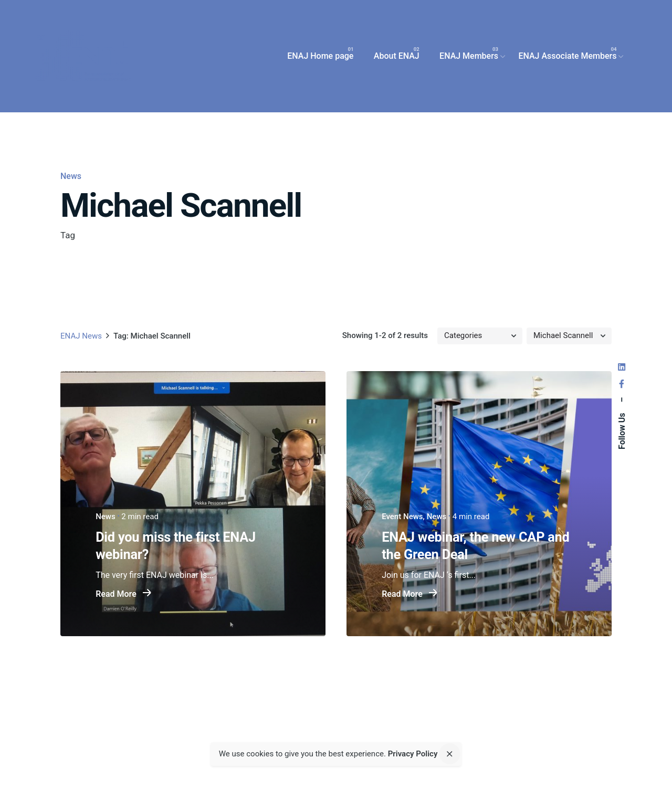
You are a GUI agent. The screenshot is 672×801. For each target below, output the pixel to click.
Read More (124, 595)
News (71, 176)
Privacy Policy (413, 754)
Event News (402, 517)
